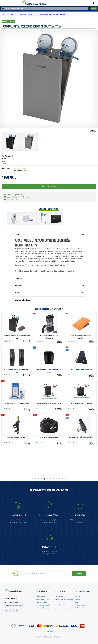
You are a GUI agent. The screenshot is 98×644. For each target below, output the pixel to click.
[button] (32, 479)
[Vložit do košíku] (49, 186)
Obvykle (19, 168)
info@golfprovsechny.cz (16, 606)
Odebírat (79, 574)
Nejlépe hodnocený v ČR (48, 637)
